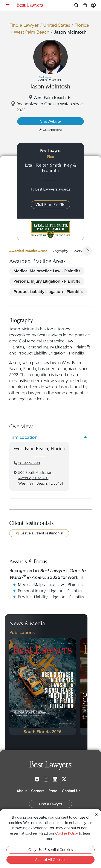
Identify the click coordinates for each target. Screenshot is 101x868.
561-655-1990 (29, 463)
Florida (82, 25)
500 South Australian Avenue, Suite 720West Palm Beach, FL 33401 (41, 478)
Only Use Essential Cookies (51, 850)
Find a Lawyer (24, 25)
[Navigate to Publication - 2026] (43, 687)
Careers (38, 791)
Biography (60, 251)
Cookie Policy (67, 833)
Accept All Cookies (51, 860)
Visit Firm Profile (50, 205)
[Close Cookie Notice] (96, 814)
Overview (80, 251)
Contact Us (71, 791)
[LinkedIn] (55, 779)
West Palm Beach (32, 32)
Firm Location (23, 437)
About (22, 791)
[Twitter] (64, 779)
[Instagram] (46, 779)
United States (57, 25)
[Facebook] (37, 779)
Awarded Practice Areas (28, 251)
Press (53, 791)
